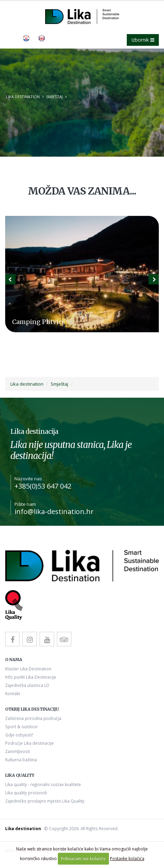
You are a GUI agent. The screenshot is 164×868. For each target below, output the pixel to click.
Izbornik (143, 40)
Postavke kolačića (127, 859)
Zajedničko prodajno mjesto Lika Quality (45, 801)
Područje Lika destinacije (29, 743)
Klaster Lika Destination (28, 669)
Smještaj (54, 97)
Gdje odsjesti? (19, 735)
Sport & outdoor (22, 726)
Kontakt (13, 693)
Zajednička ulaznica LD (27, 685)
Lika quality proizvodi (26, 793)
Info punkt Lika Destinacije (31, 677)
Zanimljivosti (18, 751)
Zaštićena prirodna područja (33, 718)
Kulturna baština (21, 760)
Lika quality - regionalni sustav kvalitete (43, 784)
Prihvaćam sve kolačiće (83, 859)
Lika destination (23, 97)
